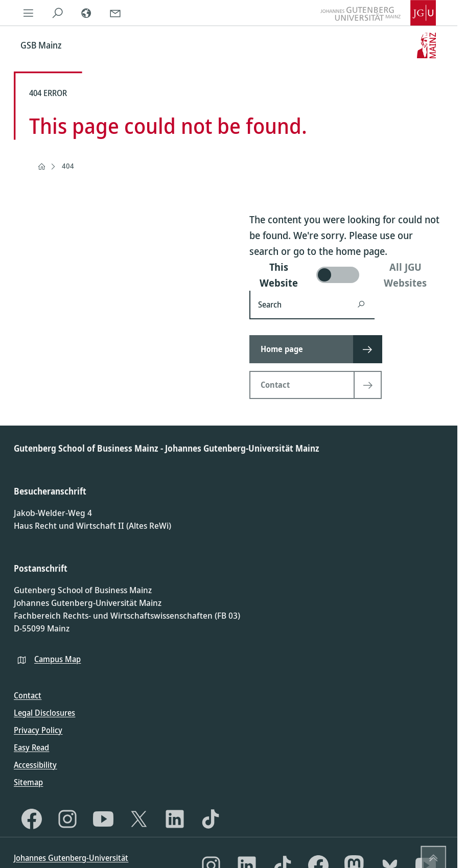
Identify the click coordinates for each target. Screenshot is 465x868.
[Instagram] (67, 819)
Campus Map (57, 659)
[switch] (346, 275)
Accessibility (35, 765)
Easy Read (31, 747)
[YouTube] (103, 819)
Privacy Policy (38, 730)
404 (68, 166)
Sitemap (28, 782)
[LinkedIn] (175, 819)
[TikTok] (211, 819)
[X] (139, 819)
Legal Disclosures (44, 713)
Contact (28, 695)
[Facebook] (32, 819)
